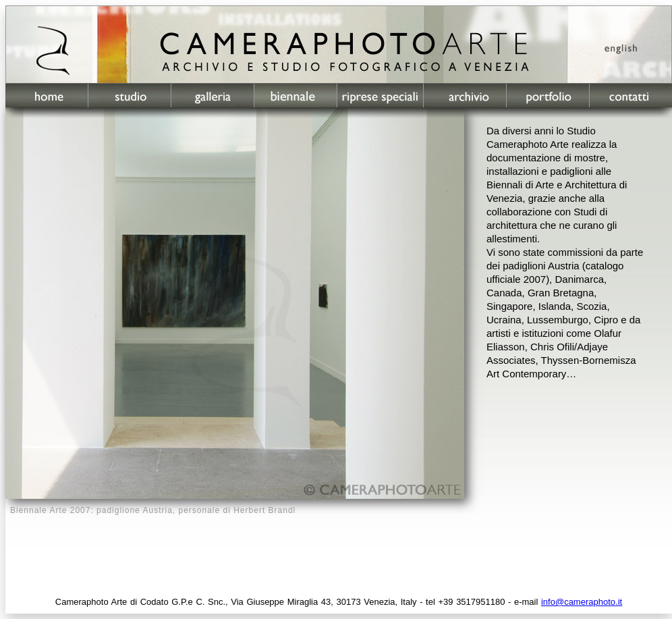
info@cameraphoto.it (582, 602)
